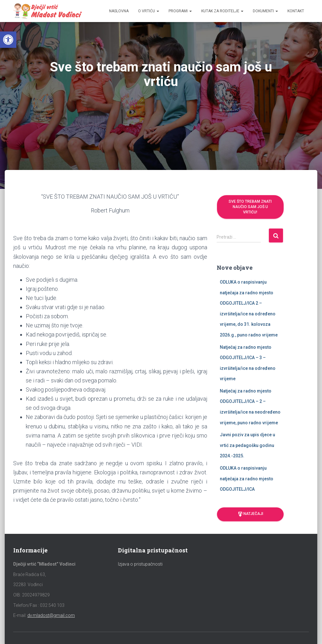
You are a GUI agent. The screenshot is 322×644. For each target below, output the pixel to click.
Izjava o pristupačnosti (140, 564)
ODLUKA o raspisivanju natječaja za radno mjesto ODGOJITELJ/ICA (247, 479)
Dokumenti (265, 11)
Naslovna (119, 11)
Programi (180, 11)
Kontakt (296, 11)
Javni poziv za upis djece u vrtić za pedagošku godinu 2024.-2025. (247, 445)
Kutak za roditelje (222, 11)
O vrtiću (149, 11)
